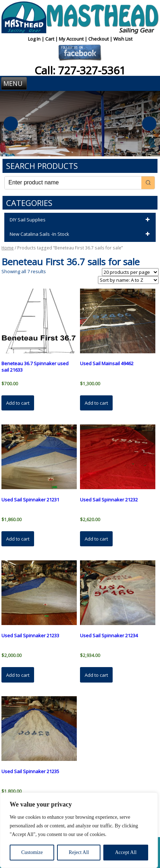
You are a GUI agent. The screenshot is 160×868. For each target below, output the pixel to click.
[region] (79, 830)
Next (149, 124)
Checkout (99, 39)
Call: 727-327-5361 (80, 70)
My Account (72, 39)
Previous (11, 124)
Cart (50, 39)
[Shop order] (128, 280)
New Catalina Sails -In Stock (81, 234)
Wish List (123, 39)
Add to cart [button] (18, 403)
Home (8, 248)
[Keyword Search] (73, 183)
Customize (32, 852)
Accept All (126, 852)
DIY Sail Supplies (81, 220)
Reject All (79, 852)
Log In (35, 39)
